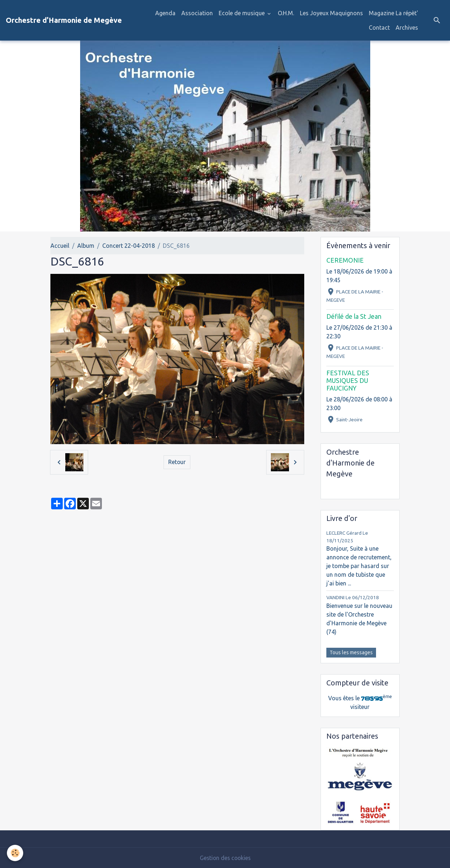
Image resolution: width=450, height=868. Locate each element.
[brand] (64, 20)
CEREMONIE (345, 260)
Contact (379, 28)
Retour (177, 462)
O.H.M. (286, 13)
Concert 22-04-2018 (129, 246)
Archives (407, 28)
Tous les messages (351, 652)
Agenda (165, 13)
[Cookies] (15, 853)
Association (197, 13)
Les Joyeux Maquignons (331, 13)
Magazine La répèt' (393, 13)
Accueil (60, 246)
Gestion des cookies (225, 858)
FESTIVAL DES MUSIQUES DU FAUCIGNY (348, 381)
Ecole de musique (242, 13)
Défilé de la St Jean (354, 316)
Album (86, 246)
